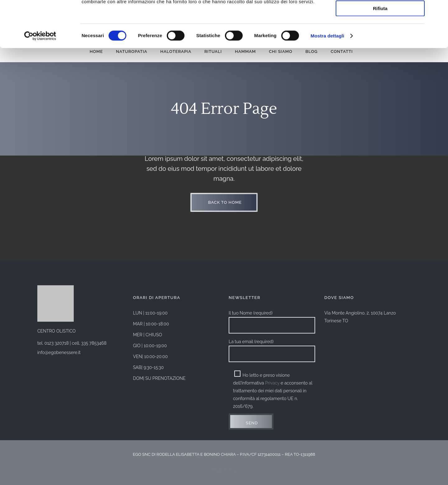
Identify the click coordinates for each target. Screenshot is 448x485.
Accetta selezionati (380, 34)
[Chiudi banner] (438, 10)
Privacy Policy (224, 470)
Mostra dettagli (327, 79)
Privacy (272, 383)
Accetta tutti (380, 15)
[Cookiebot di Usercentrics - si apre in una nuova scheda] (40, 79)
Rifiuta (380, 52)
